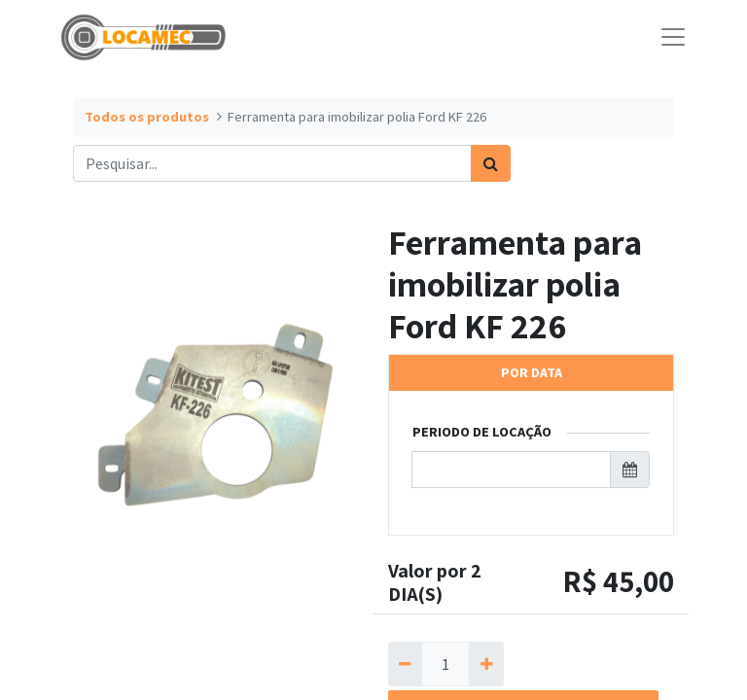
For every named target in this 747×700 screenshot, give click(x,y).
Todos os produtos (147, 117)
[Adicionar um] (486, 664)
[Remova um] (405, 664)
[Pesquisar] (491, 163)
